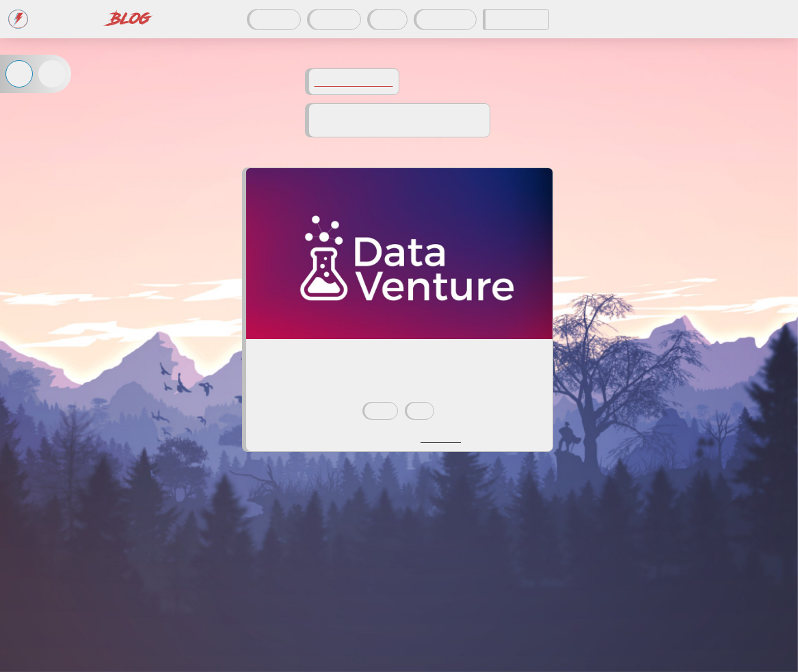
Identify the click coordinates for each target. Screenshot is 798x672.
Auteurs (335, 19)
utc (420, 411)
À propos (446, 19)
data (381, 411)
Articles (275, 19)
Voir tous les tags (354, 82)
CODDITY (517, 19)
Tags (388, 19)
